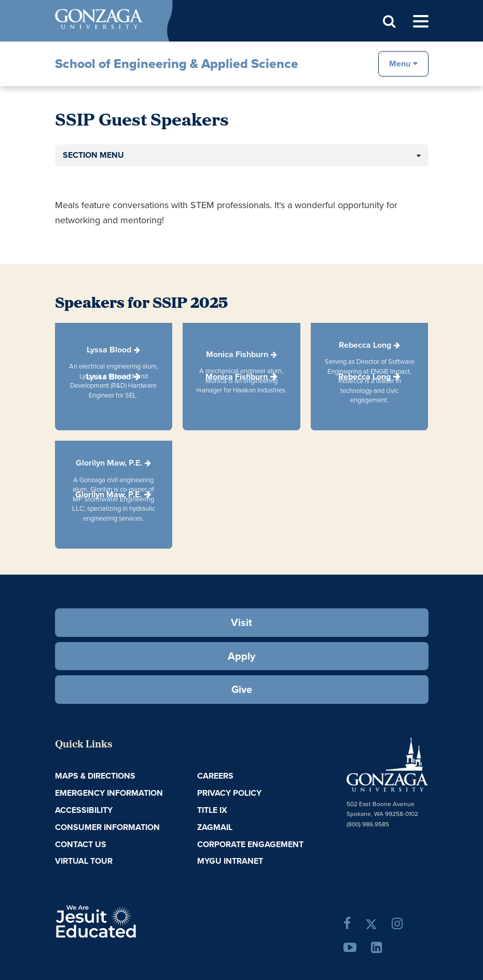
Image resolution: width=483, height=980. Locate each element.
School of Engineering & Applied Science (177, 64)
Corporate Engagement (250, 844)
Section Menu (93, 155)
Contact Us (81, 844)
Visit (241, 622)
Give (242, 689)
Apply (241, 656)
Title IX (212, 810)
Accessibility (84, 810)
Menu (400, 63)
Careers (215, 776)
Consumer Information (107, 827)
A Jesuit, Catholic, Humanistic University (127, 920)
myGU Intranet (230, 861)
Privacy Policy (229, 793)
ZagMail (215, 827)
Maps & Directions (95, 776)
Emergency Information (109, 793)
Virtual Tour (84, 861)
